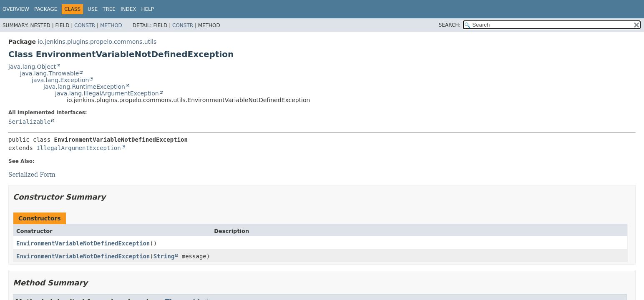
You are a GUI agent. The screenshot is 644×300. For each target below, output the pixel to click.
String (164, 256)
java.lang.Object (32, 67)
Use (93, 9)
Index (128, 9)
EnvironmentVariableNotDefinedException (83, 243)
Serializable (29, 122)
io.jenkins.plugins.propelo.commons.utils (97, 42)
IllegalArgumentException (78, 148)
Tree (109, 9)
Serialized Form (32, 175)
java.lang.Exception (60, 80)
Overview (16, 9)
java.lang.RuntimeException (84, 87)
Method (111, 25)
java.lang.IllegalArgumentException (107, 93)
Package (46, 9)
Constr (85, 25)
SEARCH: (450, 25)
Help (147, 9)
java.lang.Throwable (49, 73)
